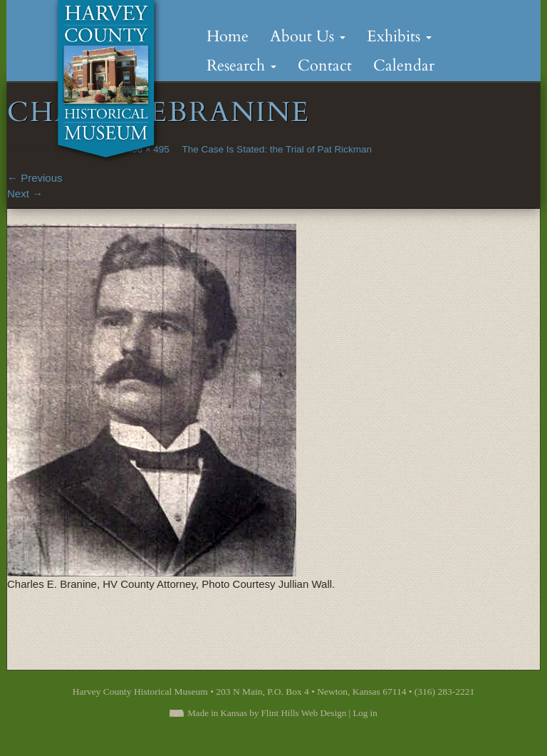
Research (241, 66)
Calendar (404, 66)
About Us (308, 36)
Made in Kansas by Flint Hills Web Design (267, 713)
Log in (365, 713)
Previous (35, 178)
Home (228, 36)
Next (25, 193)
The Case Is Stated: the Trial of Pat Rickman (277, 149)
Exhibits (399, 36)
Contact (325, 66)
